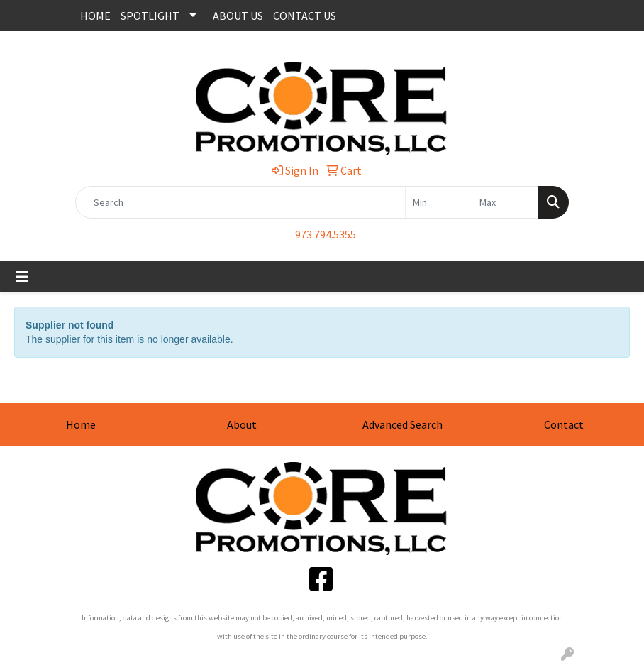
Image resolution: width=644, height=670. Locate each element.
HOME (95, 16)
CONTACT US (305, 16)
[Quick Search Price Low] (439, 202)
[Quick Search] (240, 202)
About (242, 424)
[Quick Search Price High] (505, 202)
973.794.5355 (326, 234)
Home (81, 424)
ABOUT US (238, 16)
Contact (564, 424)
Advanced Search (402, 424)
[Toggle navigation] (22, 277)
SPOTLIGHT (150, 16)
